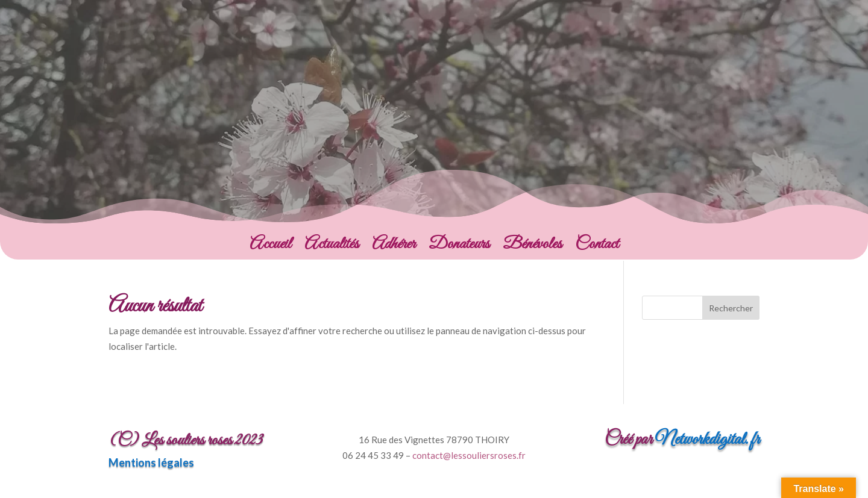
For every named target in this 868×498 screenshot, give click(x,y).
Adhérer (394, 247)
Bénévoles (532, 247)
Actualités (332, 247)
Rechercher (731, 308)
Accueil (270, 247)
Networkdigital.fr (707, 440)
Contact (597, 247)
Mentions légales (151, 462)
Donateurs (459, 247)
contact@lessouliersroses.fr (469, 455)
